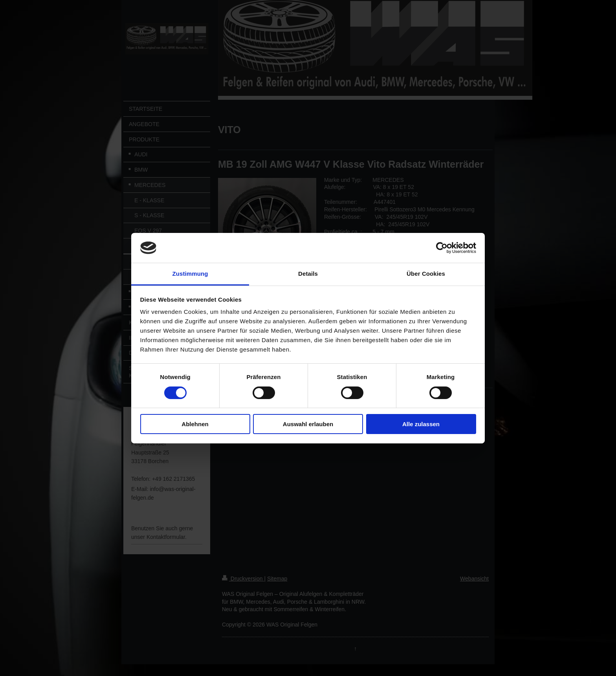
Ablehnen (195, 424)
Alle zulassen (421, 424)
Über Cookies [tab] (426, 274)
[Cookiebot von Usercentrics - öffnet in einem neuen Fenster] (442, 248)
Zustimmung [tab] (190, 274)
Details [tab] (308, 274)
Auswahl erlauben (308, 424)
